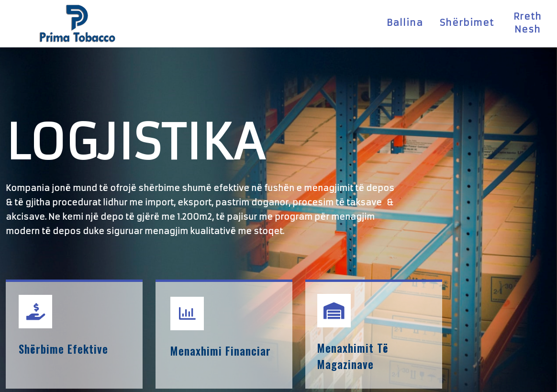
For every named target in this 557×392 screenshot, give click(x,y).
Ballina (405, 21)
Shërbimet (467, 21)
